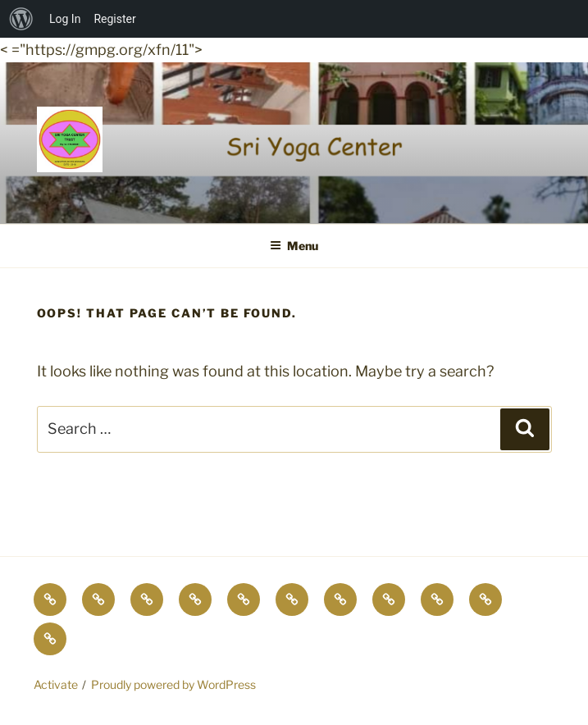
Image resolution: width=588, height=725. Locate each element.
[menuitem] (21, 19)
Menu (294, 246)
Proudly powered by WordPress (173, 684)
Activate (56, 684)
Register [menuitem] (114, 19)
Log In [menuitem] (65, 19)
